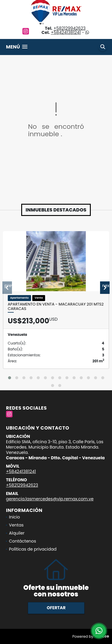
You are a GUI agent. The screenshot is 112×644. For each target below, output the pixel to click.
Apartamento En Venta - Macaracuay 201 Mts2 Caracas (56, 307)
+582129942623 (69, 28)
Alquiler (17, 533)
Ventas (16, 525)
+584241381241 (66, 32)
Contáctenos (23, 541)
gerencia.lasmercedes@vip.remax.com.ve (50, 499)
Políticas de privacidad (33, 549)
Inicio (14, 517)
